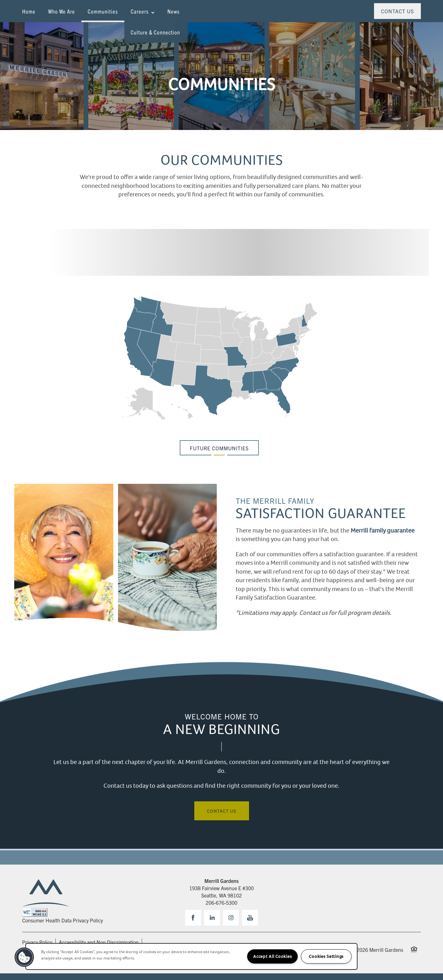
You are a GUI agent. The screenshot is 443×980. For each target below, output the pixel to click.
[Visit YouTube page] (250, 918)
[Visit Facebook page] (193, 918)
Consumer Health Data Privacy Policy (62, 920)
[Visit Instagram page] (231, 918)
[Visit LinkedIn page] (212, 918)
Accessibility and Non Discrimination (99, 942)
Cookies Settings (326, 956)
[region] (191, 956)
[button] (397, 11)
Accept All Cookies (272, 956)
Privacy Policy (37, 942)
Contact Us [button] (222, 811)
